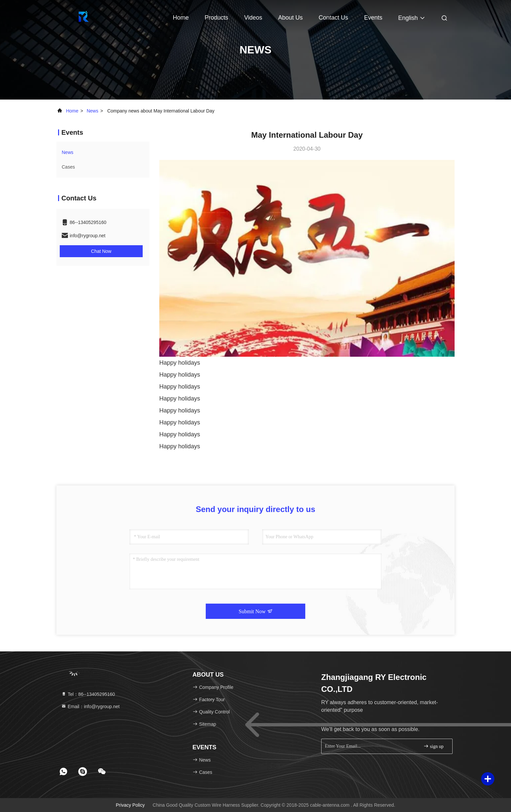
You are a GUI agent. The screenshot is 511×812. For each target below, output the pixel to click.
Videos (253, 18)
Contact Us (333, 18)
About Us (290, 18)
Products (217, 18)
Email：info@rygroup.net (90, 706)
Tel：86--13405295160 (88, 694)
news (92, 111)
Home (181, 18)
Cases (68, 167)
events (373, 18)
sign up (433, 746)
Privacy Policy (130, 805)
